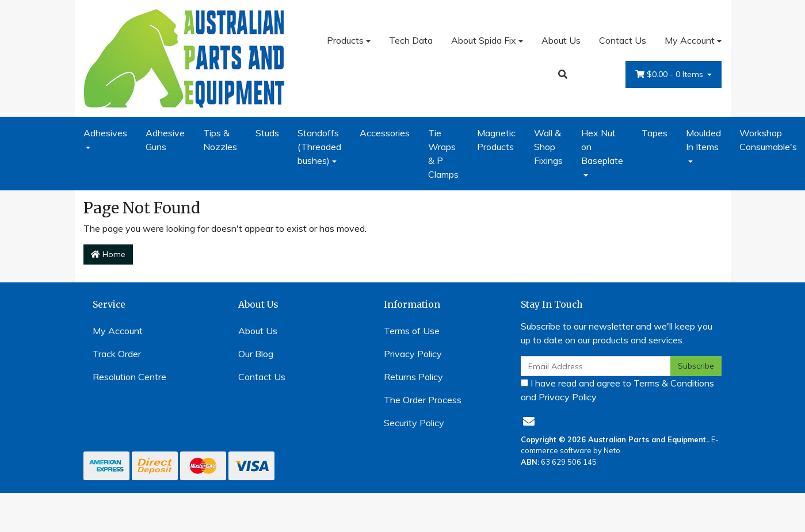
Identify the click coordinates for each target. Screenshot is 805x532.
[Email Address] (596, 366)
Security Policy (414, 423)
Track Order (117, 354)
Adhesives (105, 133)
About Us (561, 40)
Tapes (655, 133)
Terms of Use (412, 331)
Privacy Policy (413, 354)
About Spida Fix (484, 40)
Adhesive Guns (165, 140)
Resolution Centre (129, 377)
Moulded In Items (703, 140)
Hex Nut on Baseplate (602, 147)
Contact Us (623, 40)
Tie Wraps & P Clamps (443, 154)
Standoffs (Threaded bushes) (319, 147)
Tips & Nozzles (220, 140)
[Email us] (529, 421)
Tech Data (411, 40)
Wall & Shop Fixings (548, 147)
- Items (670, 74)
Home (108, 254)
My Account (118, 331)
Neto (612, 450)
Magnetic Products (496, 140)
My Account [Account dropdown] (690, 40)
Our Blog (256, 354)
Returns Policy (413, 377)
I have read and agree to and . (617, 390)
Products (345, 40)
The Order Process (423, 400)
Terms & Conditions (674, 383)
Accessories (385, 133)
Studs (267, 133)
